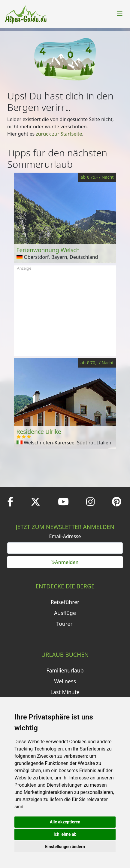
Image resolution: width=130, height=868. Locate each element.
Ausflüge (65, 613)
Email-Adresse (65, 536)
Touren (65, 624)
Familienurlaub (65, 670)
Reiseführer (65, 602)
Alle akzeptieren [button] (65, 822)
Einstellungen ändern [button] (65, 847)
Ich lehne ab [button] (65, 834)
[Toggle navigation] (120, 14)
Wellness (65, 681)
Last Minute (65, 692)
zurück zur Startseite (59, 134)
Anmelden (65, 562)
